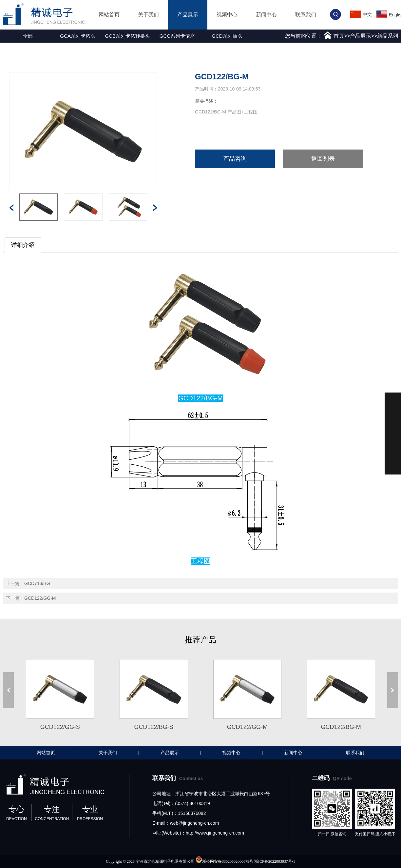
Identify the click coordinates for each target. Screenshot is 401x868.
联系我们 (306, 15)
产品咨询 (235, 159)
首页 (339, 36)
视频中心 (227, 15)
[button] (4, 36)
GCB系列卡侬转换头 (127, 36)
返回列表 (323, 159)
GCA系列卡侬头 (78, 36)
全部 (28, 36)
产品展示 (188, 15)
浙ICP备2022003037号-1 (275, 861)
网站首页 (109, 15)
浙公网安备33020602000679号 (228, 861)
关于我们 (148, 15)
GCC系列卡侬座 (177, 36)
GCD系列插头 (227, 36)
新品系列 (388, 36)
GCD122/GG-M (40, 598)
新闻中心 (266, 15)
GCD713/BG (37, 583)
